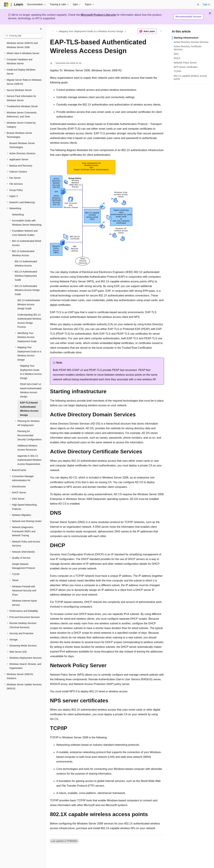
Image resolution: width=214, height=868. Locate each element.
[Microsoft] (6, 5)
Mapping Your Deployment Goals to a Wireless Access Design (91, 31)
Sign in (206, 4)
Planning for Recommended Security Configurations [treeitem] (30, 435)
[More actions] (161, 31)
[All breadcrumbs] (53, 31)
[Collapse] (41, 29)
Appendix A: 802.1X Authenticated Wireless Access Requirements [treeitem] (29, 460)
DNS (176, 54)
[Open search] (198, 5)
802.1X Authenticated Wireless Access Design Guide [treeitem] (29, 304)
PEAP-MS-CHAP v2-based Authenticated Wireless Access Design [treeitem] (31, 390)
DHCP (177, 58)
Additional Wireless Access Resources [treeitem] (27, 448)
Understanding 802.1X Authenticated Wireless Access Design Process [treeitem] (29, 321)
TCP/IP (177, 71)
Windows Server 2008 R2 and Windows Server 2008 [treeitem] (22, 45)
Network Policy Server (185, 63)
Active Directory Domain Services (191, 42)
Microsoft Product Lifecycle (98, 15)
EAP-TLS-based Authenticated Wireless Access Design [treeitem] (29, 409)
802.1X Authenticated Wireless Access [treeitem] (26, 264)
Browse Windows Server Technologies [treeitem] (22, 145)
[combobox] (23, 36)
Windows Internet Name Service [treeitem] (24, 603)
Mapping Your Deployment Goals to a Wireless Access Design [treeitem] (31, 372)
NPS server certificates (186, 67)
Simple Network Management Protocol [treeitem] (23, 566)
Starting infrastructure (186, 38)
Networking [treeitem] (18, 215)
